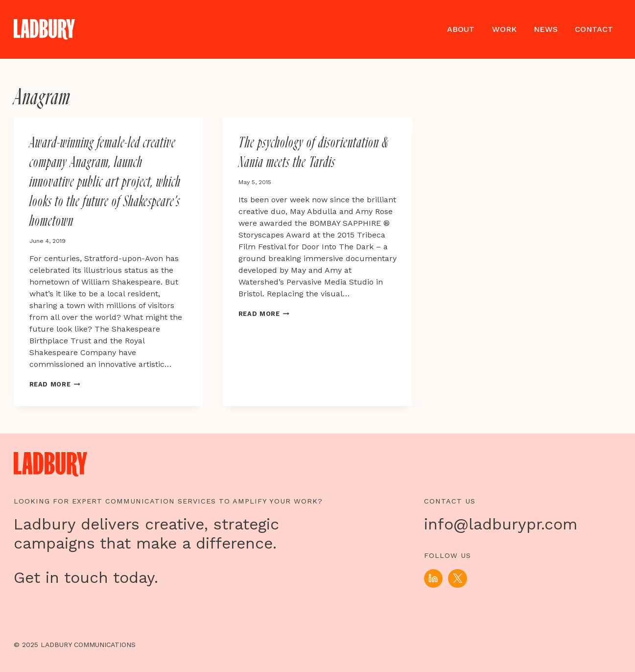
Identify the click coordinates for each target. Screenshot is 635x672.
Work (504, 29)
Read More (55, 384)
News (546, 29)
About (461, 29)
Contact (594, 29)
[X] (457, 578)
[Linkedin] (433, 578)
